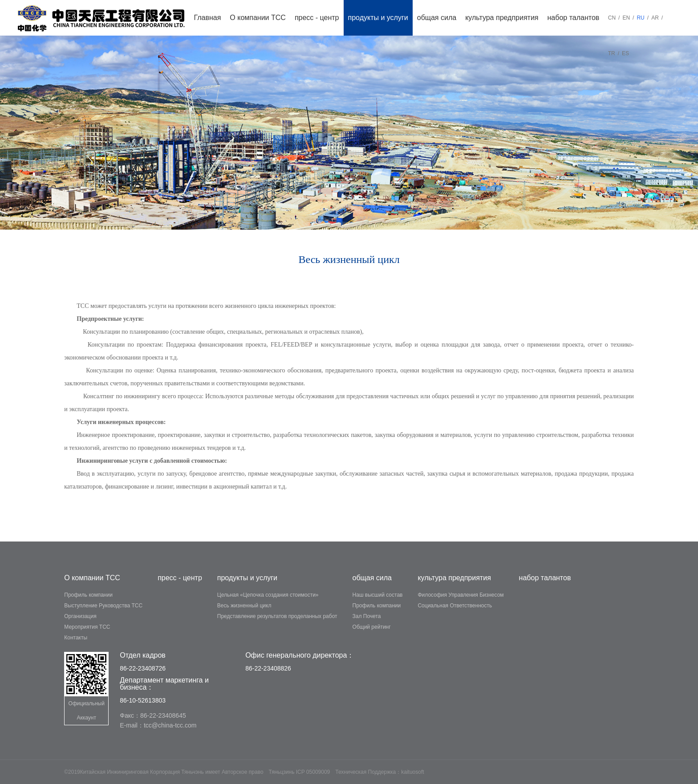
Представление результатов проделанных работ (277, 616)
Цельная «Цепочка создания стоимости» (268, 595)
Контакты (76, 638)
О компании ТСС (258, 18)
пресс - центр (317, 18)
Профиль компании (88, 595)
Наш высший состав (378, 595)
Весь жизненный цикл (244, 606)
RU (640, 18)
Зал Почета (367, 616)
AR (655, 18)
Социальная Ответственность (455, 606)
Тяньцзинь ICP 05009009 (300, 772)
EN (626, 18)
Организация (80, 616)
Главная (207, 18)
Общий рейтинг (372, 627)
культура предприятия (502, 18)
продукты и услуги (378, 18)
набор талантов (574, 18)
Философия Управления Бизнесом (461, 595)
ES (625, 53)
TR (612, 53)
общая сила (437, 18)
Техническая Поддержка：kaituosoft (379, 772)
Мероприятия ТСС (87, 627)
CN (612, 18)
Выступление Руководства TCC (103, 606)
